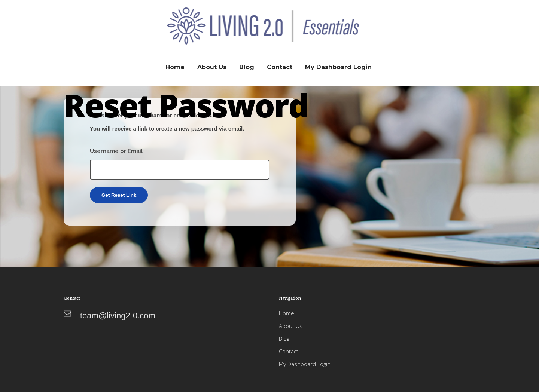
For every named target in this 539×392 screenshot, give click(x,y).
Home (287, 313)
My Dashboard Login (305, 364)
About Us (291, 326)
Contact (289, 351)
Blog (284, 339)
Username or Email (116, 151)
